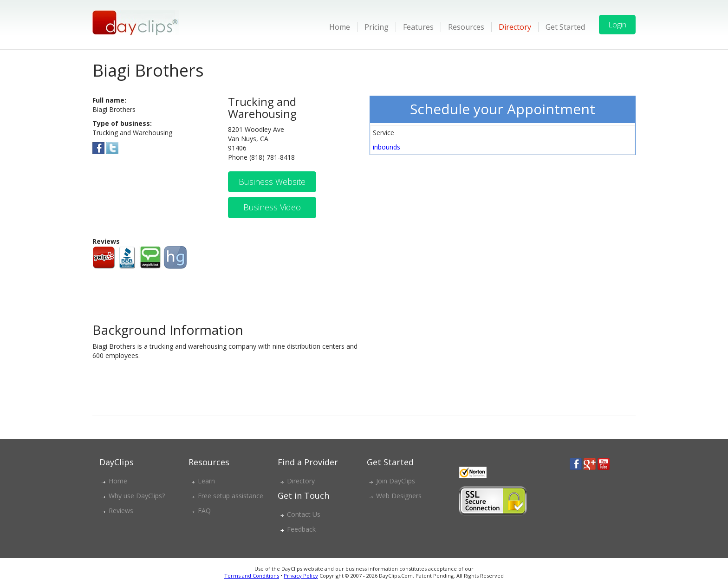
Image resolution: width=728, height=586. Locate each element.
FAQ (204, 511)
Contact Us (304, 514)
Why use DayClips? (137, 496)
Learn (206, 481)
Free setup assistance (231, 496)
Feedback (301, 529)
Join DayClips (396, 481)
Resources (466, 27)
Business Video (272, 207)
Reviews (121, 511)
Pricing (377, 27)
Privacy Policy (301, 576)
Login (617, 25)
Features (418, 27)
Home (340, 27)
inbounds (387, 147)
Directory (515, 27)
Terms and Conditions (252, 576)
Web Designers (399, 496)
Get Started (565, 27)
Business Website (272, 182)
